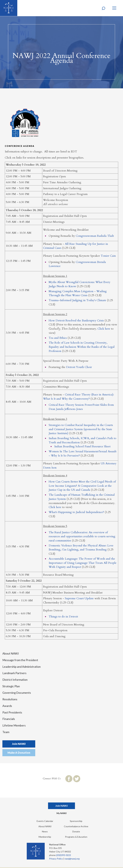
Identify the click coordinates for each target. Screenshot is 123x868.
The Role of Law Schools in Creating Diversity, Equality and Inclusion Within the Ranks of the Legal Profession (82, 347)
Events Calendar (45, 821)
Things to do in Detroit (63, 617)
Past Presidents (12, 712)
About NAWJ (11, 653)
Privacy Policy (56, 859)
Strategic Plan (11, 686)
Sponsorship (76, 821)
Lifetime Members (14, 725)
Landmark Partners (14, 673)
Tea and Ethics (58, 338)
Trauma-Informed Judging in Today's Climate (77, 300)
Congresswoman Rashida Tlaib (95, 236)
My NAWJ (62, 813)
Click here (104, 329)
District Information (15, 680)
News (45, 831)
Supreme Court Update (79, 598)
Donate (76, 831)
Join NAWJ (19, 744)
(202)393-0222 (64, 855)
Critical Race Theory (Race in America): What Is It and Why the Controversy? (78, 397)
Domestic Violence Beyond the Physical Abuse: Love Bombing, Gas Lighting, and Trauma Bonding (81, 548)
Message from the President (20, 660)
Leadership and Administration (22, 667)
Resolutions (10, 699)
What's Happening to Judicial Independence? (76, 512)
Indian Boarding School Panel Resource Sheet (82, 446)
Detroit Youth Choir (79, 367)
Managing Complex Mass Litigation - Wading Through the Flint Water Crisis (78, 293)
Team (6, 732)
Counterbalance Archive (76, 826)
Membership (45, 837)
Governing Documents (17, 693)
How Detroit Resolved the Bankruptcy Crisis (76, 321)
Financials (9, 719)
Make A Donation (19, 753)
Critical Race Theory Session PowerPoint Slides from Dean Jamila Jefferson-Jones (81, 407)
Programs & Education (76, 837)
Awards (7, 706)
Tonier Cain (108, 256)
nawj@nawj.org (72, 859)
